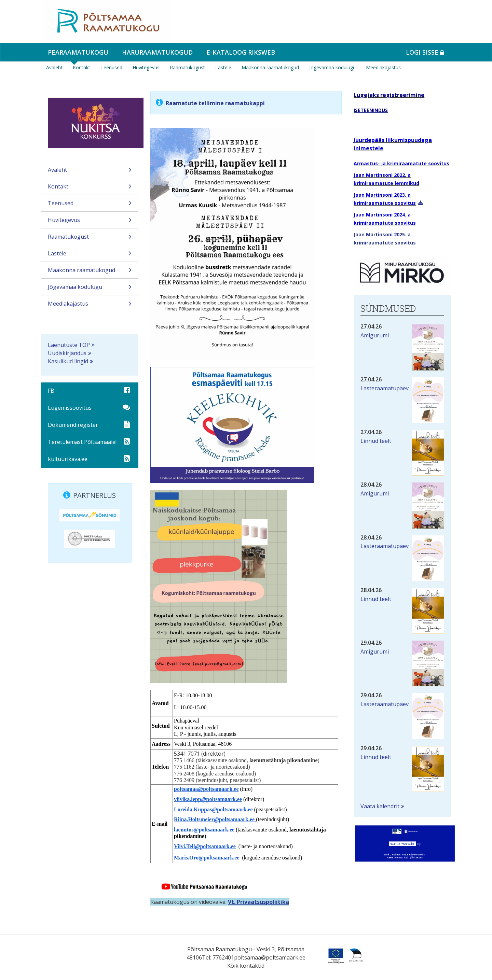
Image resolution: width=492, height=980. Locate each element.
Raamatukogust (187, 67)
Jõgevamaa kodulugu (332, 67)
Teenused (111, 67)
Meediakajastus (383, 67)
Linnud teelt (376, 441)
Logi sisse (425, 52)
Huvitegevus (146, 67)
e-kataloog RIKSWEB (241, 52)
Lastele (223, 67)
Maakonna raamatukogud (270, 67)
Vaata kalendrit (380, 806)
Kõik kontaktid (246, 966)
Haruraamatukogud (157, 52)
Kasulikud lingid (68, 361)
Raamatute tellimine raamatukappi (215, 103)
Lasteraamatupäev (385, 388)
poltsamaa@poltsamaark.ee (270, 957)
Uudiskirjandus (67, 353)
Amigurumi (375, 335)
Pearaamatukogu (78, 52)
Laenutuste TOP (69, 345)
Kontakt (81, 67)
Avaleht (54, 67)
